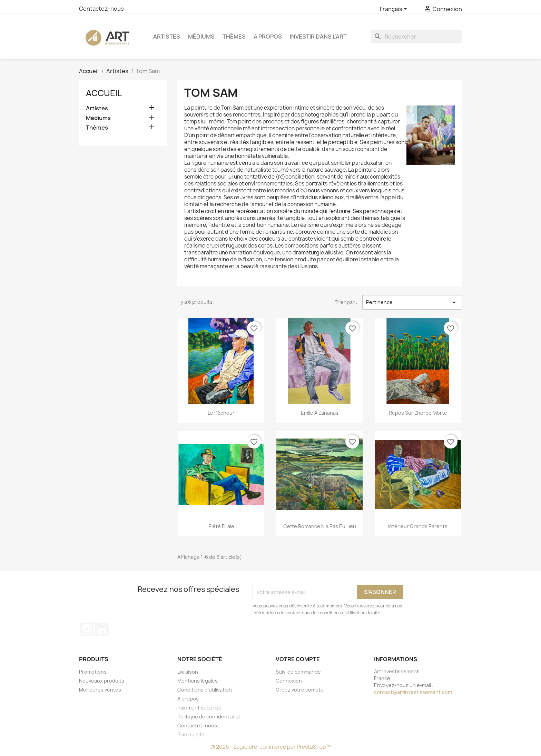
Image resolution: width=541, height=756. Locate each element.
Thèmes (234, 37)
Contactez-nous (101, 9)
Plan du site (191, 734)
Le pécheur (221, 413)
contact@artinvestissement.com (413, 692)
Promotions (93, 672)
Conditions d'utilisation (205, 690)
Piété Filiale (221, 526)
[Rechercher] (416, 37)
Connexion (289, 681)
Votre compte (298, 659)
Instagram (87, 629)
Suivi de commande (298, 672)
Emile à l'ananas (320, 413)
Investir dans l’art (318, 37)
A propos (268, 37)
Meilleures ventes (100, 690)
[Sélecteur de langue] (395, 9)
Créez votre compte (300, 690)
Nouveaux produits (102, 681)
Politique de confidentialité (209, 717)
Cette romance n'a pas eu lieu (320, 526)
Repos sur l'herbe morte (418, 413)
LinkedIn (102, 629)
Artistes (167, 37)
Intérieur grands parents (418, 526)
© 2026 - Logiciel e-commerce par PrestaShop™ (271, 747)
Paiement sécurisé (199, 708)
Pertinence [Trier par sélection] (412, 302)
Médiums (201, 37)
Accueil (104, 93)
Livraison (188, 672)
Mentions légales (198, 681)
